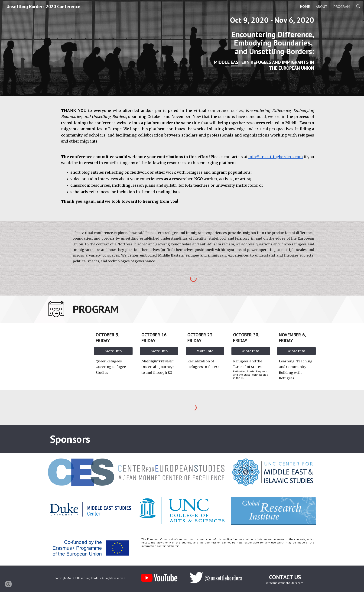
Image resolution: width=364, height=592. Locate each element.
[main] (262, 48)
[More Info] (113, 351)
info (269, 583)
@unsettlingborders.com (287, 583)
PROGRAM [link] (342, 7)
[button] (358, 7)
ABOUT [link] (322, 7)
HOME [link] (305, 7)
